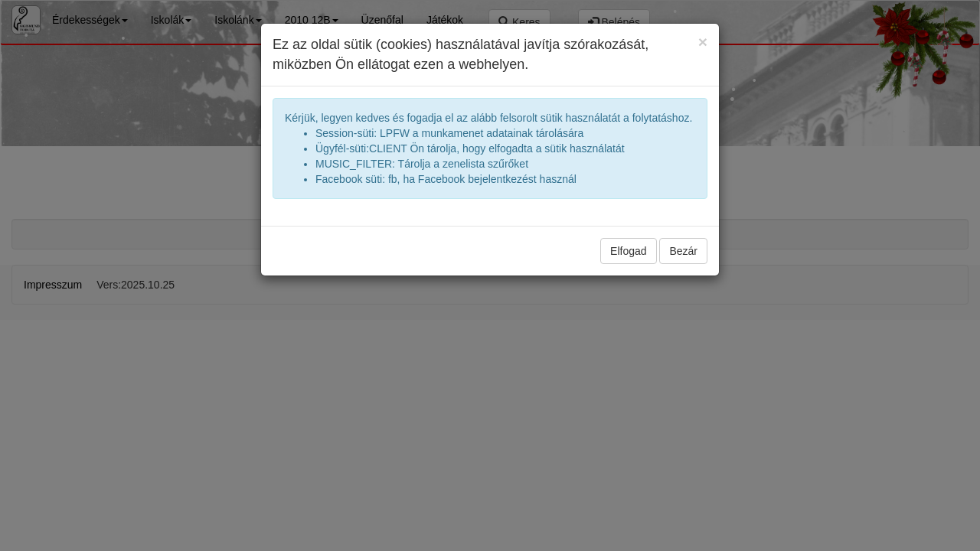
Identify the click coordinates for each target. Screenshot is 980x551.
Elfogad (628, 251)
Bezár (683, 251)
